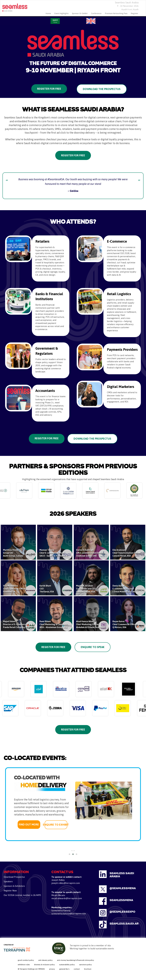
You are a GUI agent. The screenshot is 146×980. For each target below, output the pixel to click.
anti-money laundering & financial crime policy (75, 960)
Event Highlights (61, 13)
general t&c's (64, 969)
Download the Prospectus (102, 89)
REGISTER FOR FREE (47, 438)
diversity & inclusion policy (44, 965)
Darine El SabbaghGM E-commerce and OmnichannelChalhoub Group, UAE (92, 553)
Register (135, 13)
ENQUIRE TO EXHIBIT (56, 825)
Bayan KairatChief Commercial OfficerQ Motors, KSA (125, 624)
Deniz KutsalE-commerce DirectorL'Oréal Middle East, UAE (124, 589)
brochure (88, 969)
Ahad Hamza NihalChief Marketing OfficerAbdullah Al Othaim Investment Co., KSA (95, 624)
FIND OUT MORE (29, 824)
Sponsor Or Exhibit (80, 13)
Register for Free (49, 89)
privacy (52, 969)
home (48, 13)
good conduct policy (26, 960)
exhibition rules (24, 965)
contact (77, 969)
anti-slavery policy (45, 960)
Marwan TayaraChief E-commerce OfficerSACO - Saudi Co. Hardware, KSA (55, 553)
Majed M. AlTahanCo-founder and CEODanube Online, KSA (86, 589)
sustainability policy (67, 965)
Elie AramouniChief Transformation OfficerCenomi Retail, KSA (126, 553)
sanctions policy (85, 965)
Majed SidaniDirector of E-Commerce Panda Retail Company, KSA (16, 624)
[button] (69, 854)
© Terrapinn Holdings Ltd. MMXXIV (31, 969)
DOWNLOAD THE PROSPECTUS (92, 439)
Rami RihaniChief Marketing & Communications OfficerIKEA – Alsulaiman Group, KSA (60, 624)
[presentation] (72, 851)
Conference (96, 13)
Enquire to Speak (93, 647)
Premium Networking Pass (116, 13)
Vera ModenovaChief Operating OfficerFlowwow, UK (14, 589)
